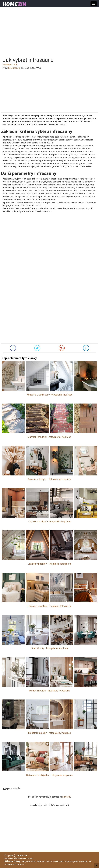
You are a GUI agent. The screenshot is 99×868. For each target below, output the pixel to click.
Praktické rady (10, 65)
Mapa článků (10, 859)
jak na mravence (80, 861)
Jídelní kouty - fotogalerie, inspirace (49, 648)
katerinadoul (14, 68)
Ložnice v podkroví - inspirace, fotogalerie (50, 564)
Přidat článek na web (24, 859)
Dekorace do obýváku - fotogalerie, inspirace (49, 775)
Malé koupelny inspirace (63, 861)
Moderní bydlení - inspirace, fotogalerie (49, 691)
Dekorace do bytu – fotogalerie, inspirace (49, 479)
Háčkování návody (44, 861)
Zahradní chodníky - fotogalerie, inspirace (50, 437)
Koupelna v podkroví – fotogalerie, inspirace (50, 395)
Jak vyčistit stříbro (29, 861)
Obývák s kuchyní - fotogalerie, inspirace (49, 522)
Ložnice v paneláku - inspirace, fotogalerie (49, 606)
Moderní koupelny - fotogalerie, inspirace (49, 733)
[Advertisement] (49, 30)
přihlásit (66, 797)
